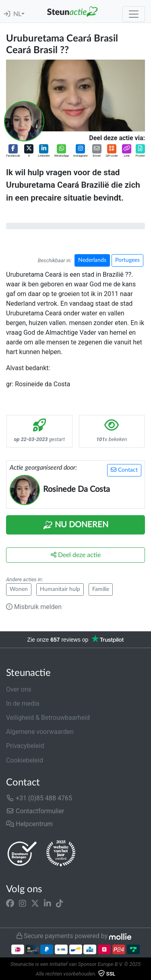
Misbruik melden (34, 607)
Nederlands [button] (92, 260)
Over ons (19, 689)
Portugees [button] (127, 260)
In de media (23, 703)
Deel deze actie (76, 555)
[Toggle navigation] (134, 14)
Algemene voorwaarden (40, 732)
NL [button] (17, 14)
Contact (124, 470)
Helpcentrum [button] (29, 824)
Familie (101, 589)
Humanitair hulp (60, 589)
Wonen (19, 589)
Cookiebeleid (25, 760)
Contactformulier (35, 811)
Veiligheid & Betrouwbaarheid (48, 718)
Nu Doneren (76, 525)
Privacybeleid (25, 746)
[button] (13, 151)
